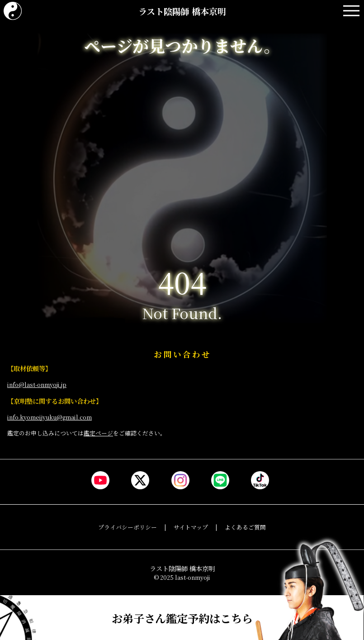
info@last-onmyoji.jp (37, 384)
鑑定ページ (98, 433)
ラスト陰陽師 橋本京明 (182, 11)
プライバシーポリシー (128, 527)
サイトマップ (191, 527)
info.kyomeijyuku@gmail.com (50, 417)
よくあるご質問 (245, 527)
